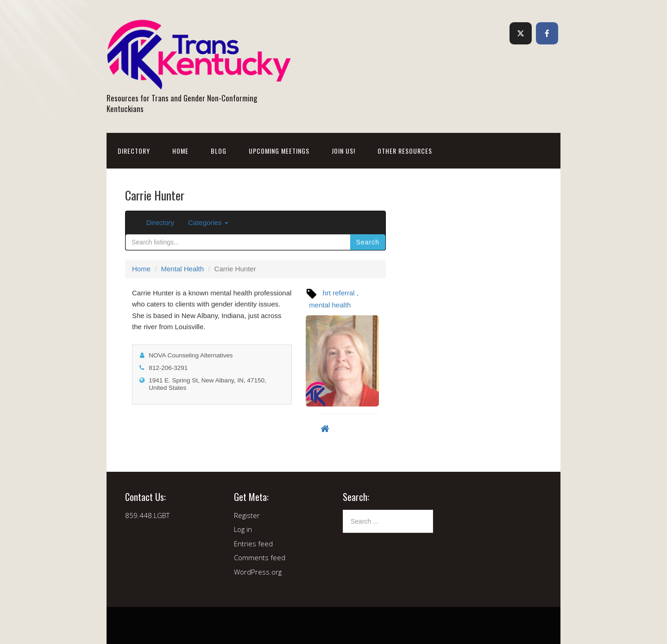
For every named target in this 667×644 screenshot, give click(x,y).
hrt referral (339, 293)
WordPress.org (258, 572)
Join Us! (343, 151)
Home (180, 151)
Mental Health (183, 269)
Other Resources (405, 151)
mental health (330, 305)
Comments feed (260, 557)
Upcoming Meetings (279, 151)
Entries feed (253, 544)
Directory (134, 151)
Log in (243, 529)
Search (368, 242)
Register (247, 515)
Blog (219, 151)
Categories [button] (208, 222)
